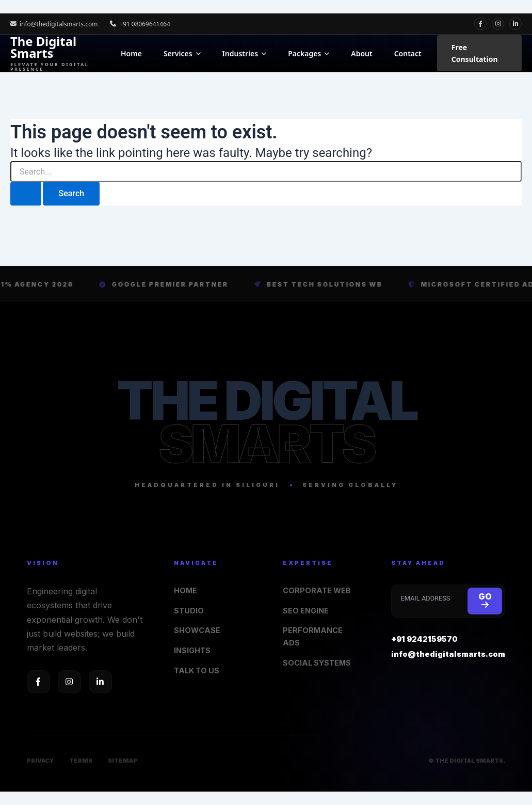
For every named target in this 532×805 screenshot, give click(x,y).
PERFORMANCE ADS (313, 637)
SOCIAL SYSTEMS (317, 663)
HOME (186, 590)
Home (131, 53)
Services (182, 53)
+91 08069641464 (141, 23)
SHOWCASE (197, 631)
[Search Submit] (26, 194)
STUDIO (189, 611)
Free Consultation (475, 53)
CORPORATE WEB (317, 590)
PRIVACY (40, 761)
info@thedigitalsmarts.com (54, 23)
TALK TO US (197, 670)
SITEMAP (123, 761)
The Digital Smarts (60, 53)
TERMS (81, 761)
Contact (408, 53)
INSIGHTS (192, 650)
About (361, 53)
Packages (309, 53)
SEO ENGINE (306, 611)
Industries (245, 53)
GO (485, 601)
